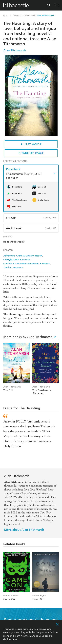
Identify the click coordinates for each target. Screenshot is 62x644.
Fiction (39, 256)
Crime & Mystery (25, 256)
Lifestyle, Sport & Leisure (17, 260)
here (14, 639)
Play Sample (31, 144)
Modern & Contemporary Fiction (21, 264)
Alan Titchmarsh (15, 50)
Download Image (31, 153)
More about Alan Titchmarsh (24, 530)
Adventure (9, 256)
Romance (45, 264)
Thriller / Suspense (13, 268)
